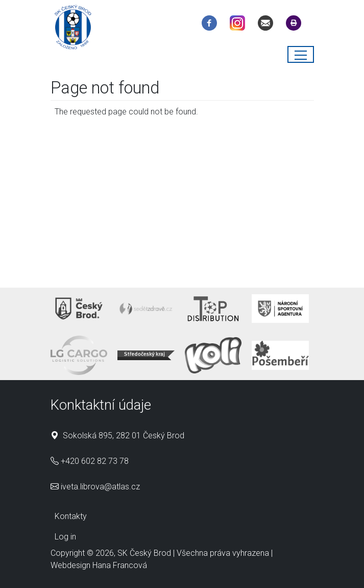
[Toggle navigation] (301, 54)
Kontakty (71, 516)
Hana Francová (120, 565)
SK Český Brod (144, 553)
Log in (65, 537)
